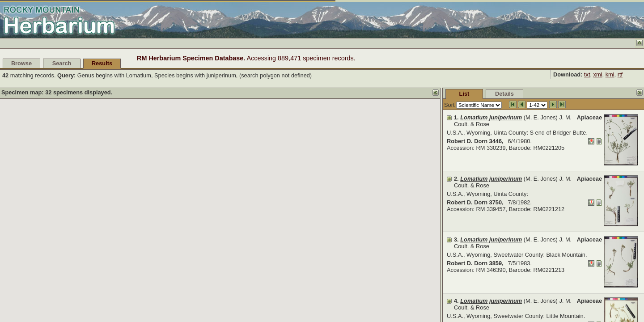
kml (610, 74)
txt (587, 74)
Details (504, 94)
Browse (21, 63)
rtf (620, 74)
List (464, 94)
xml (598, 74)
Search (62, 63)
